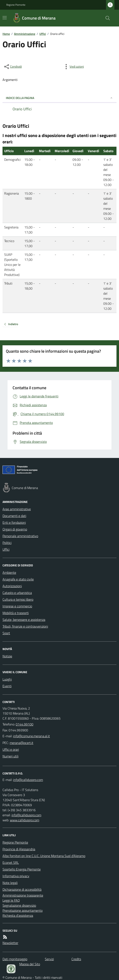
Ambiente (9, 572)
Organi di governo (15, 529)
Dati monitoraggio (15, 959)
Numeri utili (10, 756)
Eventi (7, 686)
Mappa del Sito (30, 964)
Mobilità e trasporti (16, 613)
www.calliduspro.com (25, 820)
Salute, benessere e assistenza (24, 620)
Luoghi (7, 679)
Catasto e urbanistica (17, 593)
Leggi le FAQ (11, 900)
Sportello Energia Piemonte (22, 869)
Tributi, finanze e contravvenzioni (25, 626)
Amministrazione (25, 34)
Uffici (43, 34)
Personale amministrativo (20, 536)
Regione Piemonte (16, 5)
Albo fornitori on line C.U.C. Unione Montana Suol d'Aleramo (44, 856)
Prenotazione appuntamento (23, 910)
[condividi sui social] (13, 67)
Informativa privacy (16, 876)
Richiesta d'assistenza (18, 915)
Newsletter (10, 943)
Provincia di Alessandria (19, 849)
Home (6, 34)
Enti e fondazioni (14, 522)
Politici (7, 543)
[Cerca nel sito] (106, 18)
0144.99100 (25, 724)
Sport (6, 633)
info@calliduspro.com (26, 815)
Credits (76, 959)
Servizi (49, 959)
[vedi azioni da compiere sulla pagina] (73, 67)
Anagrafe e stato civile (18, 579)
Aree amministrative (17, 509)
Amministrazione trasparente (23, 895)
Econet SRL (11, 863)
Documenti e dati (14, 516)
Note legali (10, 883)
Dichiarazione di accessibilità (22, 889)
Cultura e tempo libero (18, 599)
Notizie (7, 656)
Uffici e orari (11, 749)
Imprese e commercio (17, 606)
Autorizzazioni (12, 586)
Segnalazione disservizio (19, 905)
